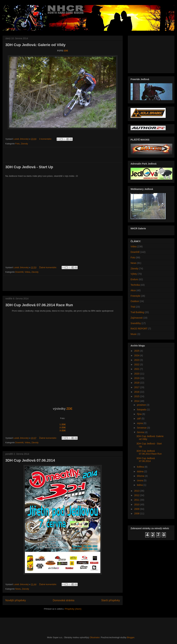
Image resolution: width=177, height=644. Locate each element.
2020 (137, 374)
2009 (137, 509)
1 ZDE (63, 424)
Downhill (19, 272)
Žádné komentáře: (48, 267)
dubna (141, 471)
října (140, 414)
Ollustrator (95, 637)
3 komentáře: (46, 139)
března (141, 476)
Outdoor (135, 301)
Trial (133, 307)
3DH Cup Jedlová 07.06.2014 (30, 460)
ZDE (66, 51)
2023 (137, 360)
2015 (137, 396)
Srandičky (136, 323)
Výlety (134, 274)
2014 (137, 401)
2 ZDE (63, 427)
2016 (137, 392)
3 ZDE (63, 430)
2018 (137, 383)
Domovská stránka (64, 600)
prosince (142, 405)
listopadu (142, 410)
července (142, 428)
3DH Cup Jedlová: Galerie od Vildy (35, 45)
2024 (137, 355)
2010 (137, 504)
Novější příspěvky (16, 600)
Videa (27, 272)
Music (134, 334)
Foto (17, 144)
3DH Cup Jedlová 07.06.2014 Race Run (39, 305)
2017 (137, 387)
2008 (137, 513)
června (141, 432)
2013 (137, 491)
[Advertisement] (63, 155)
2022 (137, 364)
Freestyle (135, 296)
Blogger (131, 637)
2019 (137, 378)
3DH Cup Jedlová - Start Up (29, 167)
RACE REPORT (139, 329)
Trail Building (137, 312)
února (140, 480)
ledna (140, 485)
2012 (137, 495)
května (141, 467)
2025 (137, 351)
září (139, 419)
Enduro (134, 279)
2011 (137, 500)
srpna (140, 423)
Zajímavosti (137, 318)
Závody (24, 144)
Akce (133, 290)
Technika (135, 285)
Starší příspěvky (111, 600)
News (18, 589)
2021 (137, 369)
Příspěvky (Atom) (73, 609)
